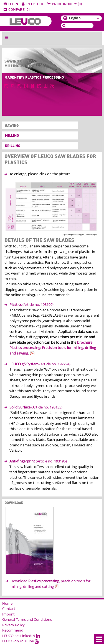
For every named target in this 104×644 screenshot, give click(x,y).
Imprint (8, 614)
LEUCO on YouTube (21, 641)
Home (7, 603)
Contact (9, 609)
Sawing (11, 126)
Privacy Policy (13, 625)
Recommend (13, 630)
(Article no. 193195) (38, 461)
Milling (12, 136)
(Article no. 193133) (36, 407)
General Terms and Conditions (27, 619)
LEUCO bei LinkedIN (21, 636)
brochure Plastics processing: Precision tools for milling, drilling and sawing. (53, 348)
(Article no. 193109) (31, 304)
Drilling (13, 146)
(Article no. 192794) (40, 364)
